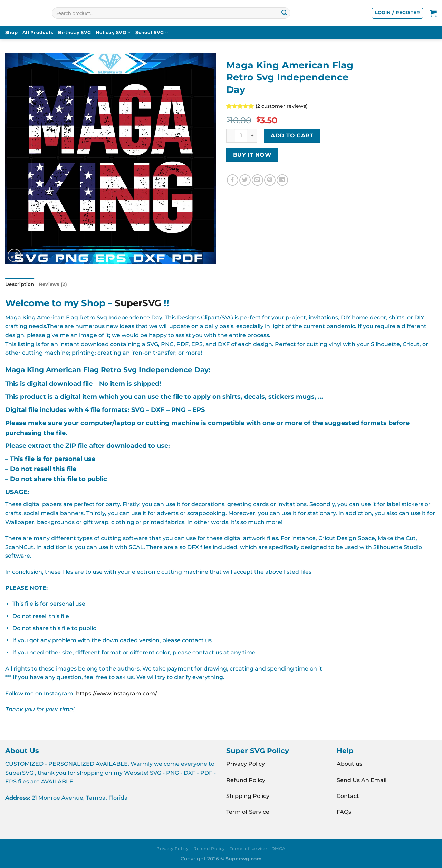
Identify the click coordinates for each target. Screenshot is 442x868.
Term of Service (248, 812)
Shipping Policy (248, 796)
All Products (38, 33)
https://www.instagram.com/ (117, 693)
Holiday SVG (113, 33)
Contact (348, 796)
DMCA (278, 848)
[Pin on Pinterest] (270, 180)
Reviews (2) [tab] (53, 284)
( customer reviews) (282, 106)
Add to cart (292, 136)
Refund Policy (246, 780)
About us (349, 764)
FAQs (344, 812)
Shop (11, 33)
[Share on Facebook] (233, 180)
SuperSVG (138, 303)
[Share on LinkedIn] (282, 180)
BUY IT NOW (252, 155)
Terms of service (248, 848)
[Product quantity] (241, 136)
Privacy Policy (246, 764)
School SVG (152, 33)
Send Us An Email (362, 780)
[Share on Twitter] (245, 180)
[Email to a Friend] (257, 180)
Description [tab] (20, 284)
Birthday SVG (74, 33)
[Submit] (284, 13)
